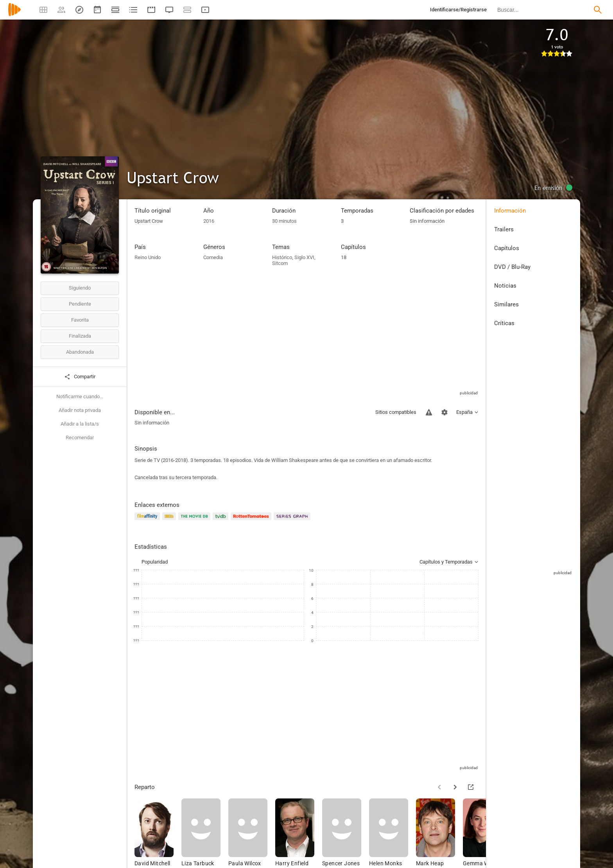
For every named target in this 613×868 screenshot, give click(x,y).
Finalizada (80, 336)
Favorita (80, 320)
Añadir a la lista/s (80, 424)
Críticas (504, 323)
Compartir (80, 377)
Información (510, 211)
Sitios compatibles (396, 412)
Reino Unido (148, 257)
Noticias (505, 286)
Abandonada (80, 352)
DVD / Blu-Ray (512, 267)
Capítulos (507, 248)
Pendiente (80, 304)
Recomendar (80, 438)
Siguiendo (80, 288)
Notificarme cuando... (80, 396)
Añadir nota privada (80, 410)
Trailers (504, 229)
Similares (506, 304)
